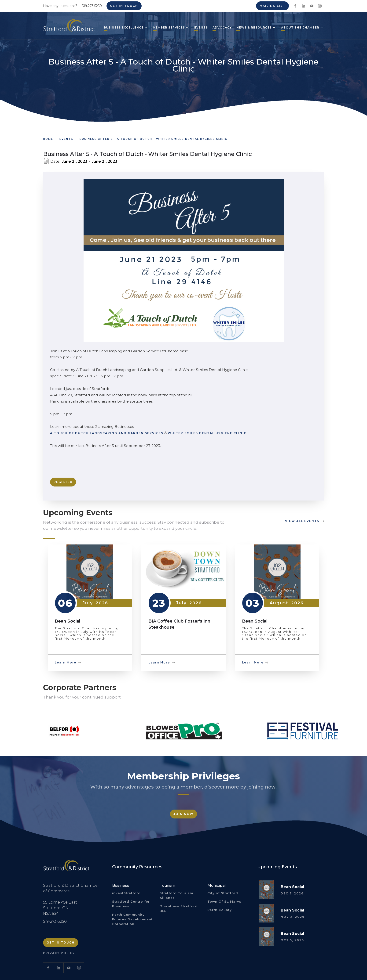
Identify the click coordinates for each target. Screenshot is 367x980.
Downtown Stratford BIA (179, 908)
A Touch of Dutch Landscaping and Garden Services (107, 433)
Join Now (183, 814)
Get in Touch (124, 6)
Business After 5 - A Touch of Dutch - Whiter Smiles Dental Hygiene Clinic (153, 139)
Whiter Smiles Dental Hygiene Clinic (207, 433)
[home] (69, 27)
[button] (124, 28)
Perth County (220, 910)
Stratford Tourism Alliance (176, 895)
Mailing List (272, 6)
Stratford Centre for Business (131, 904)
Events (66, 139)
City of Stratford (223, 893)
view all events (302, 521)
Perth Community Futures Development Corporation (132, 919)
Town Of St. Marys (224, 901)
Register (63, 482)
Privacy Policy (59, 953)
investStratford (126, 893)
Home (48, 139)
